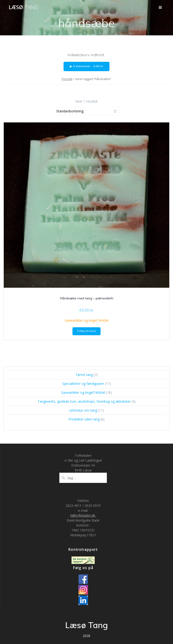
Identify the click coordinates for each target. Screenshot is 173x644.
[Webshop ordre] (86, 111)
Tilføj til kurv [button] (86, 331)
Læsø (24, 7)
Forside (67, 79)
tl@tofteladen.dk (83, 515)
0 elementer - (87, 66)
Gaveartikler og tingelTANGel (87, 320)
